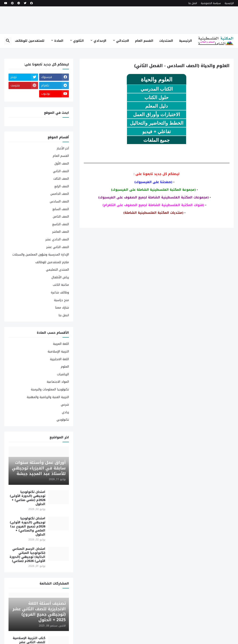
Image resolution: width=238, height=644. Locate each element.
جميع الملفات (157, 140)
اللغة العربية (61, 344)
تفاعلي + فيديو (157, 132)
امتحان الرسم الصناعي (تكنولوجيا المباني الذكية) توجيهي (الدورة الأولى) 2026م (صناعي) (27, 555)
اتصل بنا (193, 3)
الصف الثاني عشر (58, 247)
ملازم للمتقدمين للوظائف (52, 262)
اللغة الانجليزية (59, 359)
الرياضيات (63, 374)
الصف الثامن (61, 217)
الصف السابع (61, 209)
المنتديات (166, 41)
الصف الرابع (62, 186)
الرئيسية (229, 3)
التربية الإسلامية (58, 352)
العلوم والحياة (157, 79)
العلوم (65, 367)
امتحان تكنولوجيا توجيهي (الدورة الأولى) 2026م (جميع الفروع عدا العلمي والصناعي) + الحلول (28, 527)
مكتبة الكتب (61, 285)
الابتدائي (123, 41)
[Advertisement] (119, 20)
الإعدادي (100, 41)
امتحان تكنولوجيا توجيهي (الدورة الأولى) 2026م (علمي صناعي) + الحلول (28, 498)
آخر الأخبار (63, 149)
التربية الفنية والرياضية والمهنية (48, 397)
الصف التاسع (61, 224)
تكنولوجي (63, 419)
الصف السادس (59, 201)
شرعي (65, 405)
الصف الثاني (61, 171)
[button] (8, 41)
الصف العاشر (61, 232)
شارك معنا (62, 308)
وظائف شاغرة (60, 292)
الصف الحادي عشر (57, 239)
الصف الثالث (61, 179)
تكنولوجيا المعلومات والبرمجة (50, 389)
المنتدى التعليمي (57, 270)
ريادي (65, 412)
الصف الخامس (60, 194)
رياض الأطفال (60, 277)
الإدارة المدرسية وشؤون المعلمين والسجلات (41, 255)
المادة (59, 41)
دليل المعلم (157, 106)
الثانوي (78, 41)
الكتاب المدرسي (157, 89)
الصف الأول (62, 164)
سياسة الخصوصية (211, 3)
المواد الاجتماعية (58, 382)
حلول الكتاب (157, 97)
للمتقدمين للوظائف (30, 41)
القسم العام (144, 41)
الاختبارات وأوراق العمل (157, 115)
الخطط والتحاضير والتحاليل (157, 123)
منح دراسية (61, 300)
